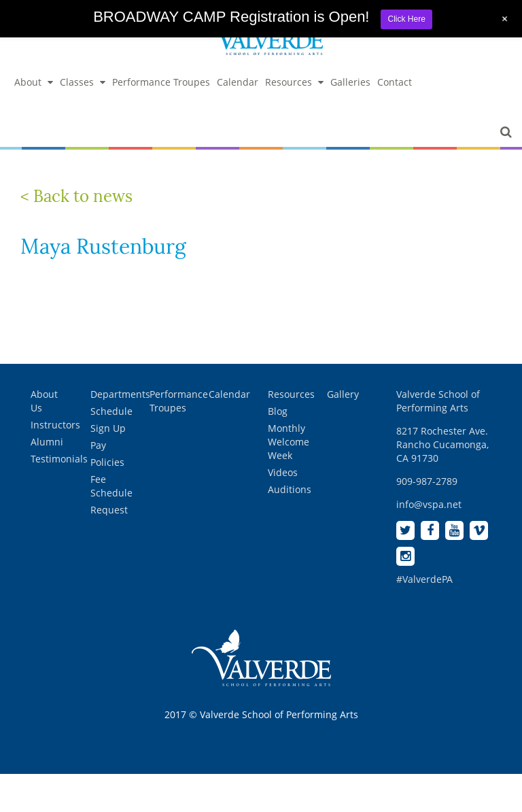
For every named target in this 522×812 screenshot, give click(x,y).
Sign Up (108, 428)
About (34, 82)
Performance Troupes (161, 82)
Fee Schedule (111, 486)
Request (109, 510)
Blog (278, 411)
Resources (294, 82)
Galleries (350, 82)
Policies (107, 462)
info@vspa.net (429, 504)
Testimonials (59, 459)
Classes (83, 82)
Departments (120, 394)
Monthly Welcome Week (289, 442)
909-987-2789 (427, 481)
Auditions (290, 489)
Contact (395, 82)
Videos (283, 472)
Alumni (47, 442)
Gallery (343, 394)
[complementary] (423, 737)
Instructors (55, 425)
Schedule (111, 411)
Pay (98, 445)
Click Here (406, 19)
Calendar (238, 82)
